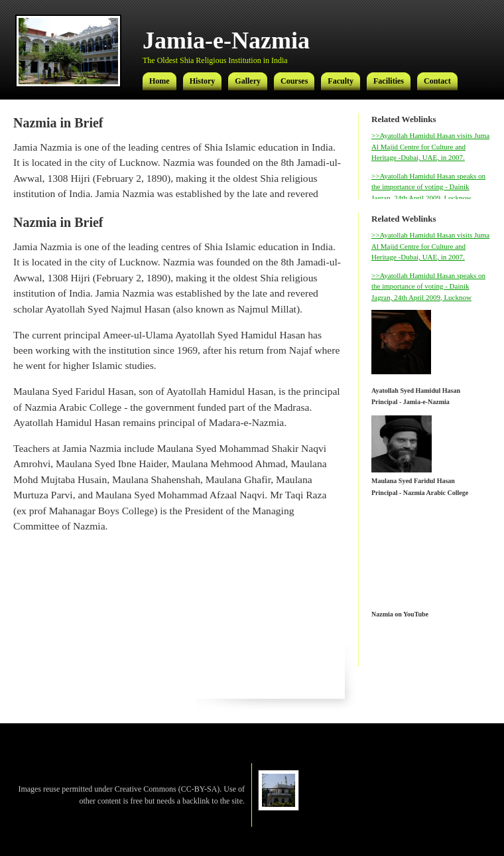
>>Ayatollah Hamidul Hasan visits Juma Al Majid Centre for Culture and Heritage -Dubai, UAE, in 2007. (430, 146)
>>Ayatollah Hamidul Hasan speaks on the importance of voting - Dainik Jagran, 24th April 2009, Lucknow (428, 187)
